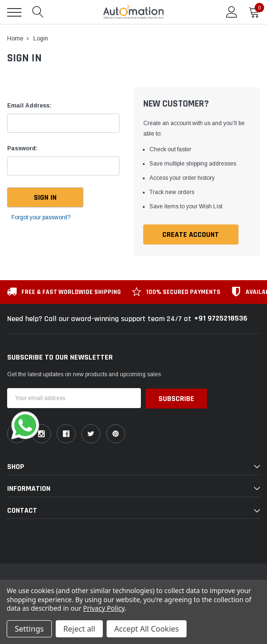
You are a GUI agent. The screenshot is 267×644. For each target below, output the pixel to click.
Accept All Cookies (147, 629)
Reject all (79, 629)
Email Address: (29, 106)
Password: (22, 148)
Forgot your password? (41, 217)
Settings (29, 629)
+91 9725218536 (221, 318)
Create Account (191, 235)
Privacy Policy (104, 608)
